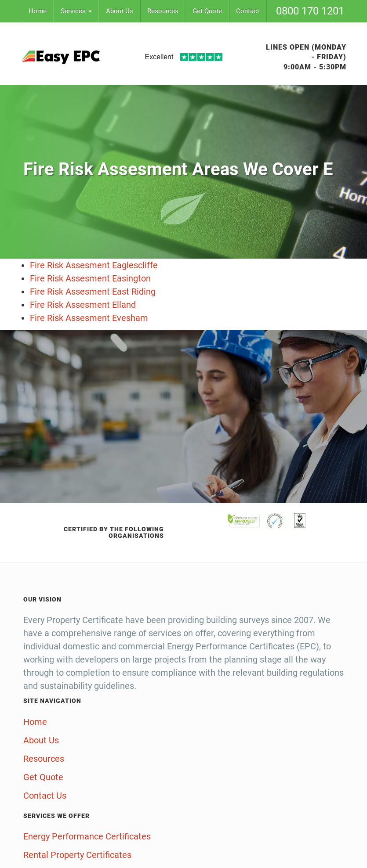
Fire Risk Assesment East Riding (93, 292)
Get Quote (207, 11)
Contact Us (45, 796)
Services (76, 11)
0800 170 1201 (310, 11)
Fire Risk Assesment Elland (83, 305)
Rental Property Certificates (77, 855)
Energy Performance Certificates (87, 836)
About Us (120, 11)
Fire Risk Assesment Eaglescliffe (94, 265)
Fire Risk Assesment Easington (90, 278)
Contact (248, 11)
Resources (163, 11)
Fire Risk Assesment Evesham (89, 318)
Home (38, 11)
